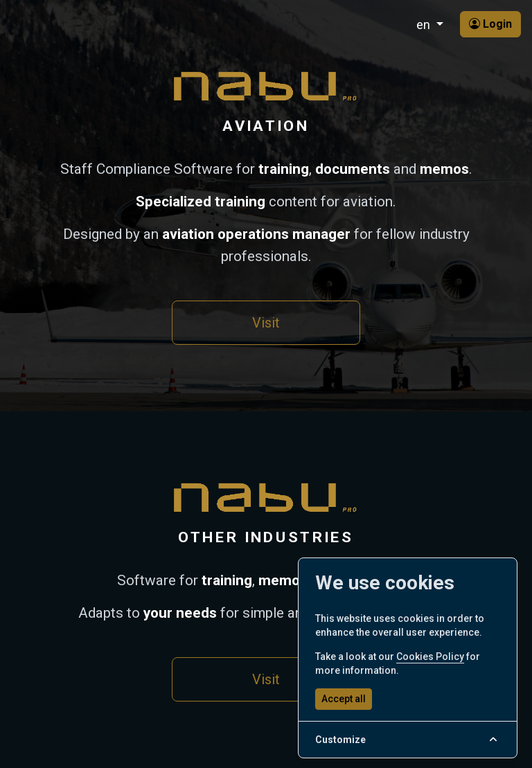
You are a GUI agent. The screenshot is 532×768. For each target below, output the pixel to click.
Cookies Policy (430, 657)
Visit (266, 323)
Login (490, 24)
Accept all (344, 699)
